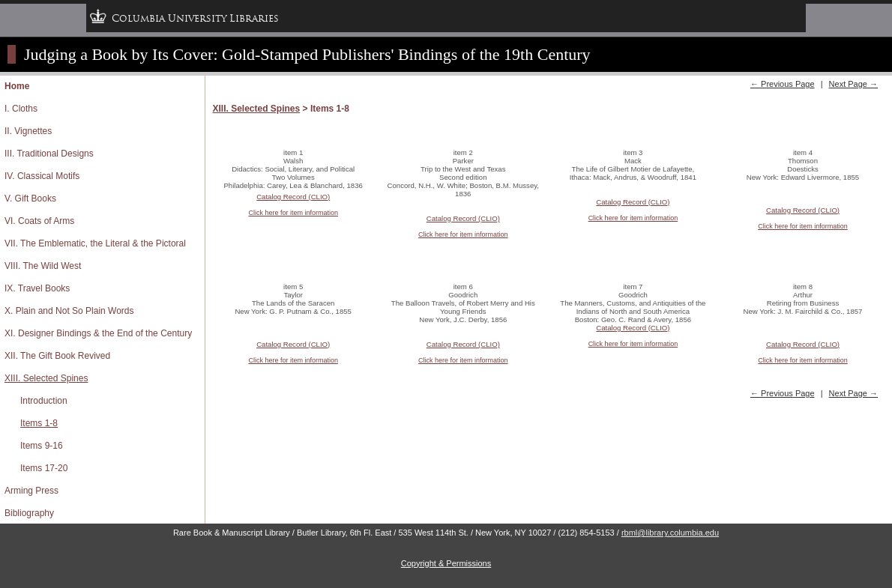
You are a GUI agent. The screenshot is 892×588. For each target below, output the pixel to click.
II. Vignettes (28, 131)
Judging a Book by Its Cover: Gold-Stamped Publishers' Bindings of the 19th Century (307, 54)
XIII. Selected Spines (46, 378)
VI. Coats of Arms (39, 221)
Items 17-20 (44, 468)
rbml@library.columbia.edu (670, 533)
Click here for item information (293, 213)
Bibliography (29, 513)
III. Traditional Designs (49, 154)
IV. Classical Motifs (42, 176)
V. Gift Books (30, 198)
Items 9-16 (42, 446)
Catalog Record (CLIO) (293, 197)
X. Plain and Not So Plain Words (69, 311)
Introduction (44, 401)
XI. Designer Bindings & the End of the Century (98, 333)
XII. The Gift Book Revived (57, 356)
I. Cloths (21, 109)
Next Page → (853, 84)
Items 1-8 (39, 423)
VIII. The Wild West (43, 266)
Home (17, 86)
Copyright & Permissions (446, 563)
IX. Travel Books (37, 288)
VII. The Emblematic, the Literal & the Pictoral (95, 243)
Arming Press (31, 491)
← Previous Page (783, 84)
